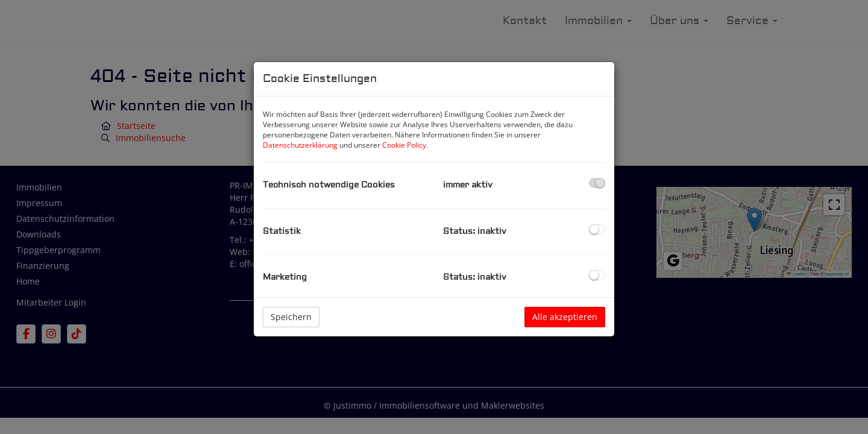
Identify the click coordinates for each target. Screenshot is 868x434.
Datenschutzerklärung (300, 145)
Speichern (291, 317)
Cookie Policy (404, 145)
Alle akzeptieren (565, 317)
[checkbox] (597, 183)
